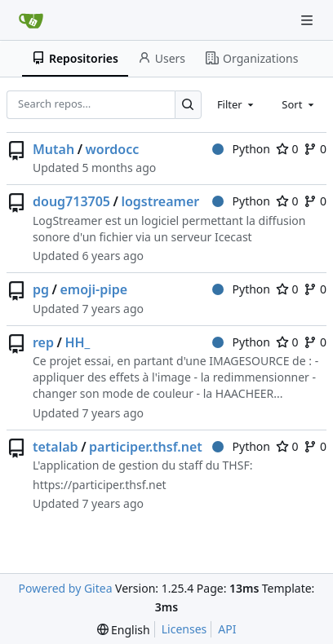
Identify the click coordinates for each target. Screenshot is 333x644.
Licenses (184, 629)
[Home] (31, 20)
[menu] (124, 630)
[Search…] (188, 105)
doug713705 (71, 201)
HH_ (77, 342)
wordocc (113, 149)
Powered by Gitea (66, 588)
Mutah (53, 149)
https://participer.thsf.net (100, 485)
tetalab (55, 447)
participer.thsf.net (146, 447)
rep (43, 342)
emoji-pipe (93, 289)
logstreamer (160, 201)
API (227, 629)
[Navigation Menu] (309, 20)
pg (41, 289)
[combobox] (237, 104)
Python (241, 149)
